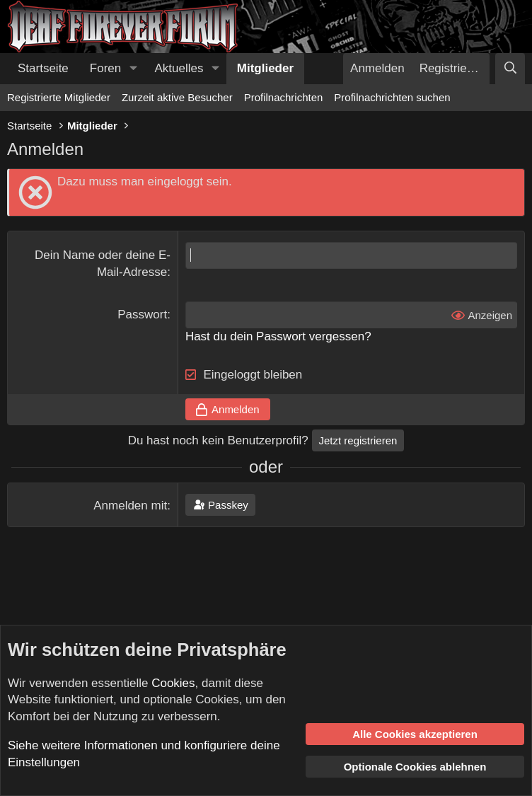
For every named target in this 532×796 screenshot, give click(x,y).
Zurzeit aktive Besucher (177, 97)
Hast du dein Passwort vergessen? (278, 336)
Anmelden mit (130, 506)
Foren (105, 68)
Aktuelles (179, 68)
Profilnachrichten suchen (392, 97)
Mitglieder (265, 68)
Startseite (43, 68)
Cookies (173, 683)
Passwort (142, 315)
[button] (133, 69)
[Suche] (510, 69)
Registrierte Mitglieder (59, 97)
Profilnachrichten (284, 97)
